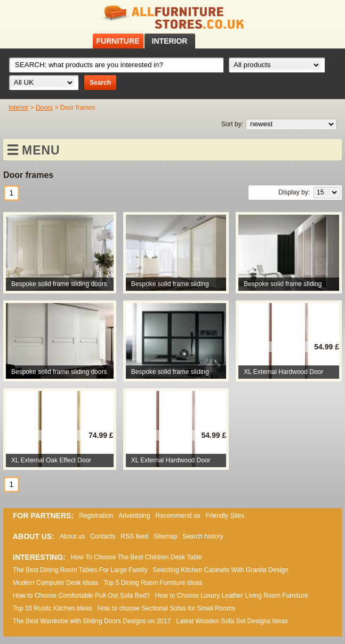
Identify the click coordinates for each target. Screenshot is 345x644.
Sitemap (165, 536)
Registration (96, 516)
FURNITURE (118, 41)
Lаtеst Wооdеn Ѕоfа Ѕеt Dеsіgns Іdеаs (232, 621)
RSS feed (323, 15)
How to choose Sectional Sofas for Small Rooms (166, 608)
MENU (41, 150)
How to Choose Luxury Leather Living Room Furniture (232, 596)
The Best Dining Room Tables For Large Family (80, 570)
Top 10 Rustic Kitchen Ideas (53, 608)
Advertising (134, 516)
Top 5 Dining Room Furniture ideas (153, 583)
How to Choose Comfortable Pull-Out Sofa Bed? (81, 596)
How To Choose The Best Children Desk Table (137, 557)
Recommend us (178, 516)
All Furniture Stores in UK (173, 17)
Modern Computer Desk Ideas (55, 583)
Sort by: (232, 124)
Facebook (309, 15)
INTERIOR (170, 41)
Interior (18, 108)
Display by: (294, 192)
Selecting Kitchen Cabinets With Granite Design (221, 570)
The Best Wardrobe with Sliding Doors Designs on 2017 (92, 621)
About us (72, 536)
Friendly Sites (225, 516)
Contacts (103, 536)
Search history (203, 536)
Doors (44, 108)
